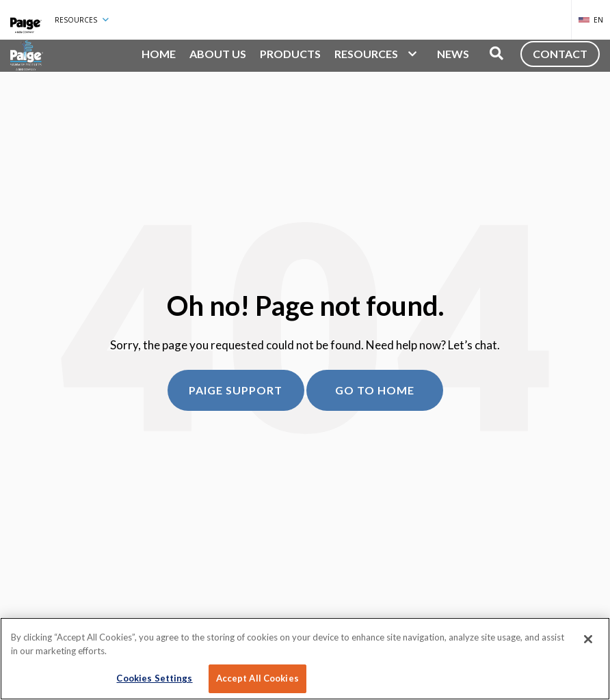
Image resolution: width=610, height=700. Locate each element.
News (453, 54)
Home (159, 54)
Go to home (375, 390)
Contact (560, 54)
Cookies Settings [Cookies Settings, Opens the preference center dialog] (154, 678)
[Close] (588, 639)
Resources (82, 20)
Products (290, 54)
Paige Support (236, 390)
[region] (305, 659)
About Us (218, 54)
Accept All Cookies (257, 678)
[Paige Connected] (26, 19)
